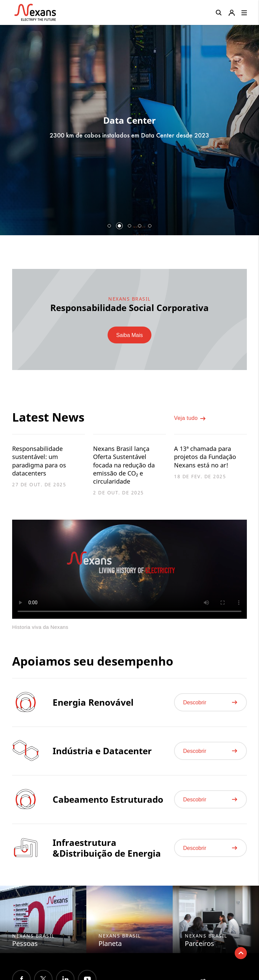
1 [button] (109, 226)
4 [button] (140, 226)
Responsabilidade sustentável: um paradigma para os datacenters (42, 462)
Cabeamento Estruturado (108, 805)
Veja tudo (190, 420)
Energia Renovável (93, 708)
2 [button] (119, 226)
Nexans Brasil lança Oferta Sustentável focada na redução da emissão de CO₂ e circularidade (127, 466)
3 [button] (129, 226)
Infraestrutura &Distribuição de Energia (107, 854)
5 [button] (150, 226)
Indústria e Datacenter (102, 757)
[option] (129, 127)
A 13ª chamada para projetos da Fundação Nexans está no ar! (208, 458)
